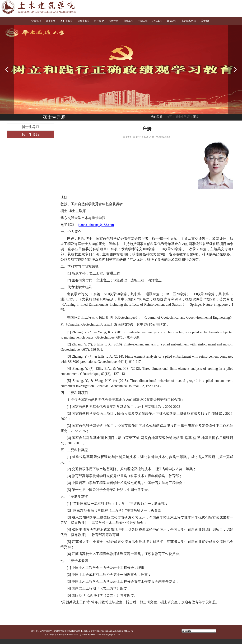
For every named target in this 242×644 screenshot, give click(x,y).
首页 (169, 117)
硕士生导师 (183, 117)
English (224, 4)
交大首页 (212, 4)
